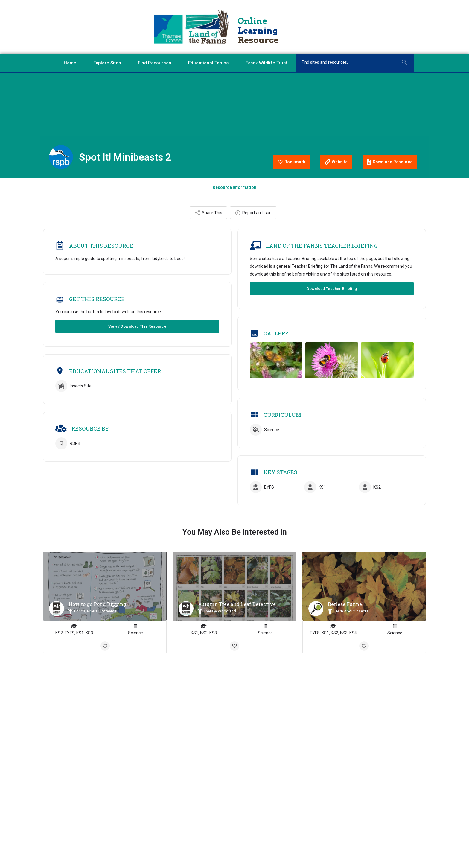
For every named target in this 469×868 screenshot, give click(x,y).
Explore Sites (107, 63)
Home (70, 63)
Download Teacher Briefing (332, 289)
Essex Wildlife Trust (266, 63)
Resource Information (234, 187)
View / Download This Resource (137, 327)
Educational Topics (208, 63)
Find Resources (154, 63)
